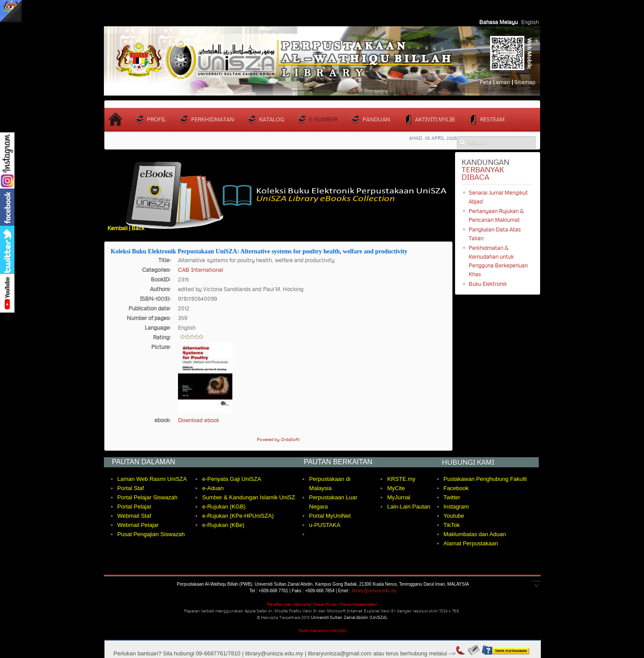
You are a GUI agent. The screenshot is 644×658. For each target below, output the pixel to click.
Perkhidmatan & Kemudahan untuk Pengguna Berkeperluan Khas (498, 261)
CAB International (200, 270)
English (530, 22)
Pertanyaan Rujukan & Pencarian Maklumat (496, 215)
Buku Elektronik (488, 284)
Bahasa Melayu (499, 22)
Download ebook (198, 420)
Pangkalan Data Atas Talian (495, 234)
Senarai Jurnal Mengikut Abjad (498, 197)
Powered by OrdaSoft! (278, 439)
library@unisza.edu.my (374, 591)
